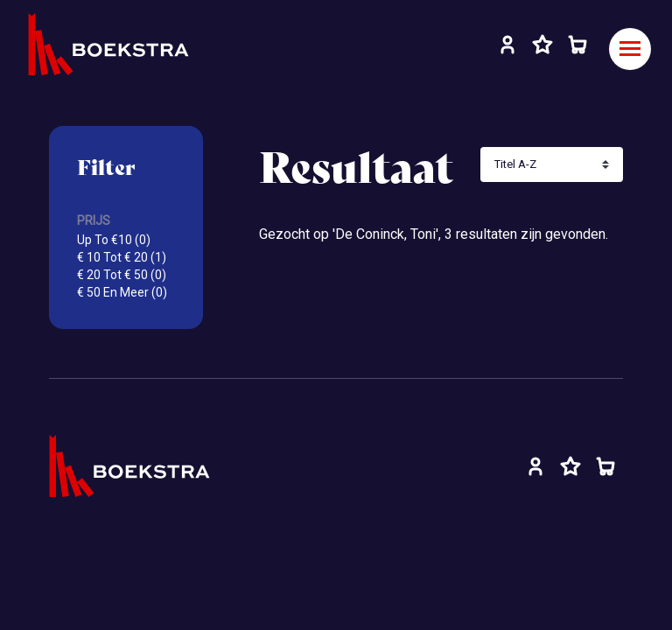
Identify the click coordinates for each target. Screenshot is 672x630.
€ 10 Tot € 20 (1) (122, 257)
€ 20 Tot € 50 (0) (122, 275)
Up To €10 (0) (114, 240)
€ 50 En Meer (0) (122, 292)
